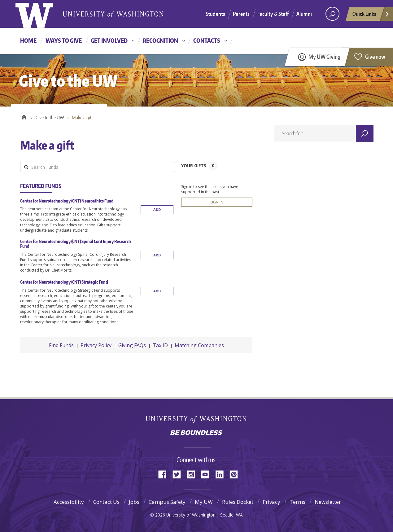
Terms (297, 502)
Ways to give (64, 40)
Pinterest (236, 474)
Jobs (134, 502)
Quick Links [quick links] (371, 15)
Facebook (165, 474)
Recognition (160, 40)
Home (28, 40)
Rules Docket (238, 502)
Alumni (304, 14)
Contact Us (106, 502)
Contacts (207, 40)
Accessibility (69, 502)
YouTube (207, 474)
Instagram (193, 474)
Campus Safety (167, 502)
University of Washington (196, 419)
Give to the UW (50, 118)
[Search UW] (332, 14)
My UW (204, 502)
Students (215, 14)
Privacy (271, 502)
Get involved (109, 40)
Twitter (179, 474)
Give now (375, 57)
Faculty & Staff (273, 14)
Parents (241, 14)
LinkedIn (222, 474)
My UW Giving (324, 57)
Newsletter (328, 502)
